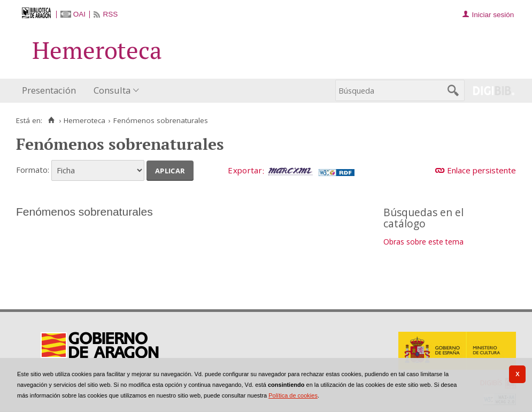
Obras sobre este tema (423, 242)
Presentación (49, 90)
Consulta (112, 90)
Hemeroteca (84, 120)
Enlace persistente (481, 170)
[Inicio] (51, 120)
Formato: (33, 170)
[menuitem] (51, 91)
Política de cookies (293, 395)
